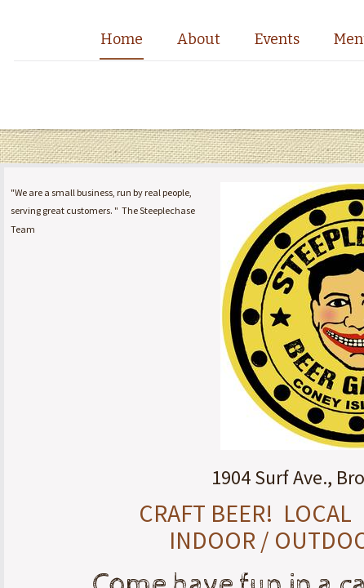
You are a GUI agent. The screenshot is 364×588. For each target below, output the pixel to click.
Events (277, 39)
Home (122, 39)
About (199, 39)
